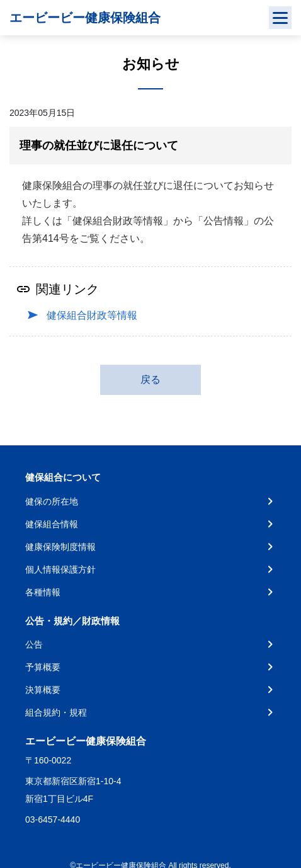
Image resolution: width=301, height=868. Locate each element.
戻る (150, 380)
